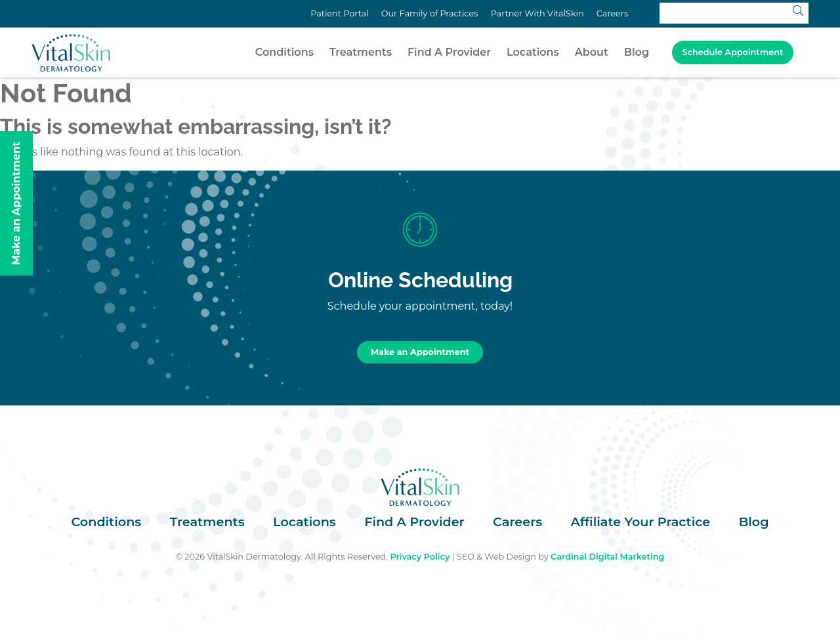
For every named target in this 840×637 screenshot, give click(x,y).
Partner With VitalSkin (537, 13)
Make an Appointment (420, 352)
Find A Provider (449, 52)
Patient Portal (339, 13)
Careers (612, 13)
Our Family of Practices (430, 13)
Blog (637, 52)
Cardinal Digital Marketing (607, 557)
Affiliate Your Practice (641, 522)
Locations (533, 52)
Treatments (361, 52)
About (592, 52)
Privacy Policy (420, 557)
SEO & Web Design (496, 557)
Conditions (284, 52)
